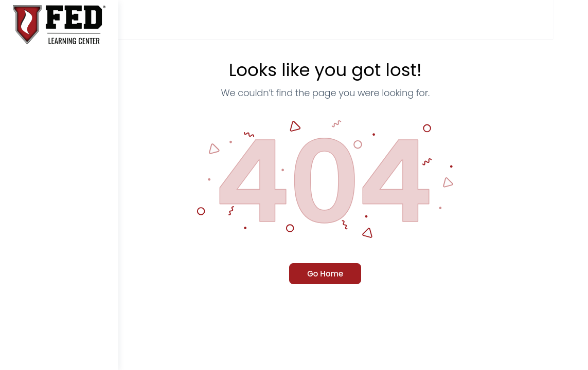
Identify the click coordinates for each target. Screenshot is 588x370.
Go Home (353, 274)
